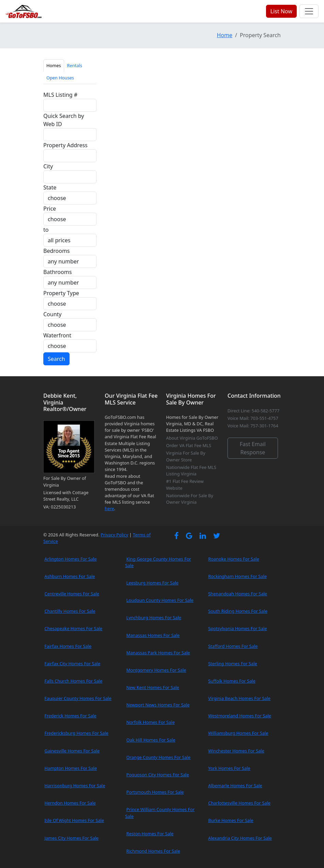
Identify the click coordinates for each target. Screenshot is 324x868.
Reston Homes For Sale (150, 834)
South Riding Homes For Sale (238, 611)
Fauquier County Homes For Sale (78, 698)
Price (50, 209)
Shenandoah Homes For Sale (238, 594)
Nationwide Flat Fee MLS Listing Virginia (191, 470)
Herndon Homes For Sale (70, 803)
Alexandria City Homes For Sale (240, 838)
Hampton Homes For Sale (71, 768)
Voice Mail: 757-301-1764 (253, 426)
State (50, 187)
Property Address (65, 145)
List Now (281, 11)
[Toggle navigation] (309, 11)
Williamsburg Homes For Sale (238, 733)
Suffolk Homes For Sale (232, 681)
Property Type (61, 293)
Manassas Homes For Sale (153, 635)
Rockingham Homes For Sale (237, 576)
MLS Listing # (60, 95)
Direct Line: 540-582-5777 (253, 411)
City (48, 166)
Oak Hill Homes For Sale (151, 740)
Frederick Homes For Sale (70, 716)
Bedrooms (57, 251)
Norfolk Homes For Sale (150, 722)
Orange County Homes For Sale (158, 757)
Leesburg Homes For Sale (152, 583)
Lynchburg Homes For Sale (154, 618)
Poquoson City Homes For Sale (158, 775)
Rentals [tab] (75, 65)
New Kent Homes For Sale (153, 687)
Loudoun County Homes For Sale (160, 600)
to (46, 230)
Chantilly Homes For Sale (70, 611)
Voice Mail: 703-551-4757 (253, 418)
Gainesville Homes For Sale (72, 751)
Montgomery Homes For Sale (156, 670)
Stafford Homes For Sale (233, 646)
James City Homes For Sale (71, 838)
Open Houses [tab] (60, 78)
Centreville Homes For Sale (72, 594)
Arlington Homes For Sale (70, 559)
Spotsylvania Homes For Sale (237, 628)
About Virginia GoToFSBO (192, 438)
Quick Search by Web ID (64, 120)
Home (225, 35)
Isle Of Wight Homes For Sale (74, 820)
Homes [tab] (54, 65)
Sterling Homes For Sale (232, 664)
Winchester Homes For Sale (236, 751)
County (53, 314)
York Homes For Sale (229, 768)
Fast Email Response (253, 448)
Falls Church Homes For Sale (73, 681)
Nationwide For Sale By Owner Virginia (190, 499)
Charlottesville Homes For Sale (239, 803)
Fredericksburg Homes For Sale (76, 733)
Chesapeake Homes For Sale (73, 628)
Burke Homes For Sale (231, 820)
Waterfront (57, 335)
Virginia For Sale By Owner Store (186, 456)
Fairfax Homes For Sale (68, 646)
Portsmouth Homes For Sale (155, 792)
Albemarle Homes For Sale (235, 786)
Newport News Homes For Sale (158, 705)
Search (56, 359)
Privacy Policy (114, 535)
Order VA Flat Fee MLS (189, 445)
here (109, 508)
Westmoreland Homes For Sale (240, 716)
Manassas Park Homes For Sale (158, 653)
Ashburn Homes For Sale (70, 576)
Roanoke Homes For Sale (234, 559)
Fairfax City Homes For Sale (72, 664)
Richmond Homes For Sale (153, 851)
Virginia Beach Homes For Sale (239, 698)
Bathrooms (57, 272)
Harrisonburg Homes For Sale (75, 786)
